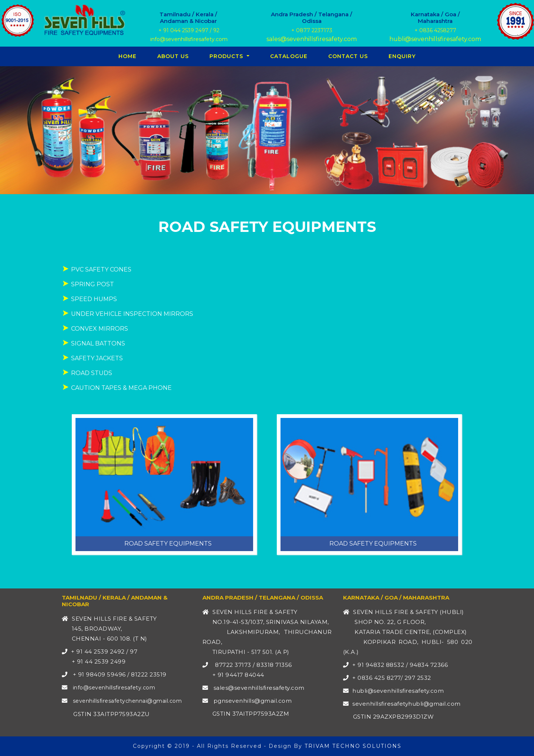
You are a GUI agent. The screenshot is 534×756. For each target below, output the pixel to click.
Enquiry (402, 56)
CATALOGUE (289, 56)
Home (129, 56)
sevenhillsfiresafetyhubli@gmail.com (407, 704)
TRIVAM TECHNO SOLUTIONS (353, 746)
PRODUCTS (227, 56)
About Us (173, 56)
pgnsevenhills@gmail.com (252, 701)
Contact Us (348, 56)
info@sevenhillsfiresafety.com (188, 39)
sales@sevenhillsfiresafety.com (312, 39)
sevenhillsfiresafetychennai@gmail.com (127, 701)
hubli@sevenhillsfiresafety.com (435, 39)
